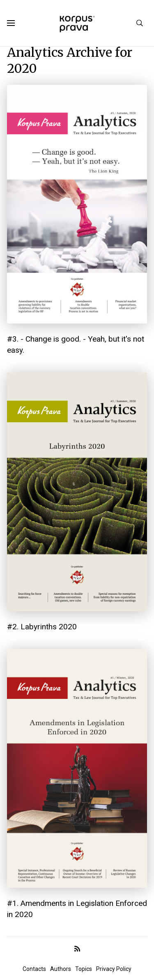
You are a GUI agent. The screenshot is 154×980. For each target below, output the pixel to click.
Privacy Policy (114, 969)
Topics (84, 969)
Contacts (34, 969)
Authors (61, 969)
